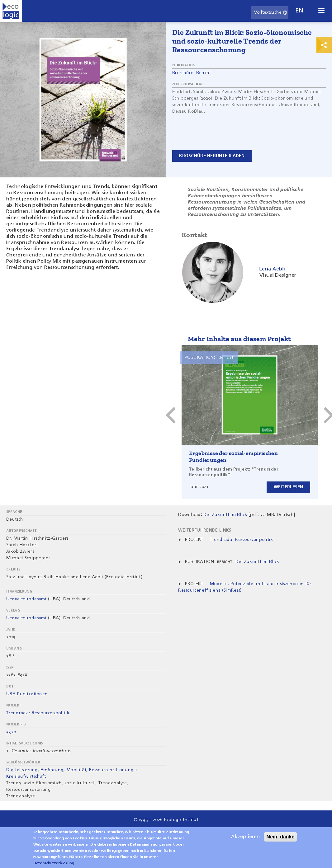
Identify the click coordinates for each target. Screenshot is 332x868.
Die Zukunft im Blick (257, 562)
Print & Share (324, 45)
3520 (11, 732)
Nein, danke (281, 837)
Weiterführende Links (205, 530)
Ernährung (52, 770)
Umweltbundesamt (26, 599)
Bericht (204, 73)
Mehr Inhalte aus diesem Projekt (239, 339)
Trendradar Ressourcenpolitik (38, 713)
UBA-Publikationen (27, 694)
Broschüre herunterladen (212, 156)
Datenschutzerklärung (54, 863)
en (299, 11)
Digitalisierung (22, 770)
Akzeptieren (245, 837)
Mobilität (76, 770)
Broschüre (183, 73)
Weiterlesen (288, 487)
